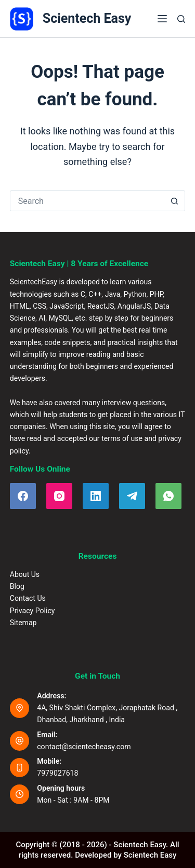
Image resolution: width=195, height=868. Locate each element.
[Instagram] (59, 496)
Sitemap (23, 623)
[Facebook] (23, 496)
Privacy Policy (32, 611)
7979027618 (57, 773)
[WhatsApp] (168, 496)
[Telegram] (132, 496)
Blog (17, 586)
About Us (25, 574)
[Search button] (175, 201)
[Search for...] (87, 201)
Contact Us (28, 598)
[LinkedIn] (96, 496)
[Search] (181, 19)
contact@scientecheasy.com (84, 747)
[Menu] (162, 19)
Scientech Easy (87, 18)
